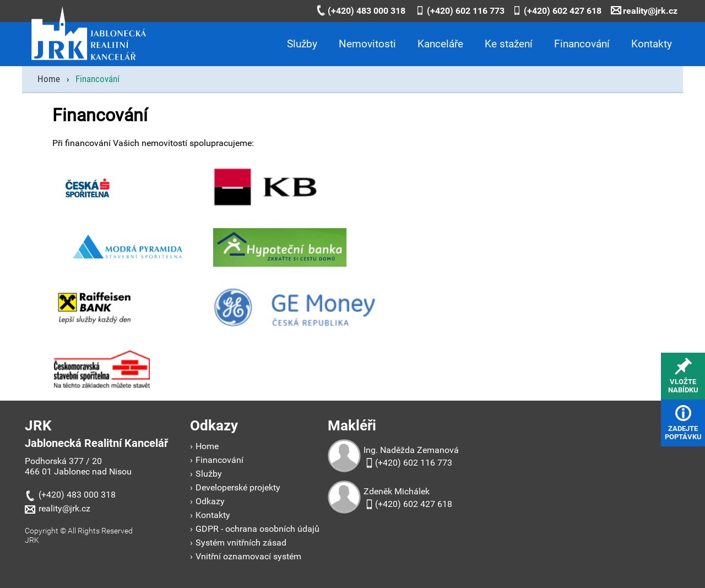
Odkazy (210, 501)
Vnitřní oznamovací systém (248, 556)
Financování (582, 44)
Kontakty (652, 44)
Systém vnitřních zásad (241, 543)
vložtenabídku (683, 376)
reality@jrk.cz (644, 10)
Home (207, 446)
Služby (302, 44)
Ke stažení (509, 44)
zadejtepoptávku (683, 423)
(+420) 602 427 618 (557, 10)
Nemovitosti (367, 44)
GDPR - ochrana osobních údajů (257, 529)
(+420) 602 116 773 (460, 10)
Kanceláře (440, 44)
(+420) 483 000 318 (360, 10)
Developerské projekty (238, 487)
